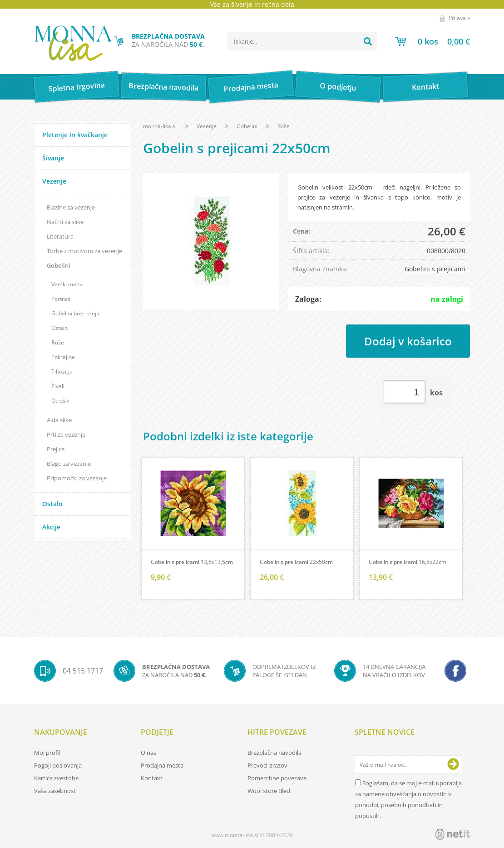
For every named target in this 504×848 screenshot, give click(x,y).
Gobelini (59, 265)
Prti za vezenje (66, 434)
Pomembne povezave (277, 778)
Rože (58, 342)
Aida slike (59, 420)
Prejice (56, 449)
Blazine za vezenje (71, 207)
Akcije (51, 527)
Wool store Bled (269, 791)
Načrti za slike (65, 222)
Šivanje (53, 158)
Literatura (60, 236)
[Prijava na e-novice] (453, 764)
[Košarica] (432, 41)
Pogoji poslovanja (58, 765)
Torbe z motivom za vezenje (84, 251)
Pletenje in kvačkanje (75, 135)
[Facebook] (455, 671)
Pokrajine (63, 357)
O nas (148, 753)
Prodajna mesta (251, 87)
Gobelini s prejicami (435, 269)
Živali (58, 386)
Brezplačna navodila (164, 87)
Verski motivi (67, 284)
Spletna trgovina (76, 87)
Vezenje (54, 181)
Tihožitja (62, 372)
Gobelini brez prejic (76, 313)
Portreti (61, 299)
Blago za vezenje (69, 464)
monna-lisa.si (160, 126)
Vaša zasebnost (55, 791)
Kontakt (425, 87)
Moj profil (47, 753)
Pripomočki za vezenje (77, 478)
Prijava (459, 18)
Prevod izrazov (267, 765)
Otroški (60, 401)
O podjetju (338, 87)
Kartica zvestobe (56, 778)
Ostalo (59, 328)
